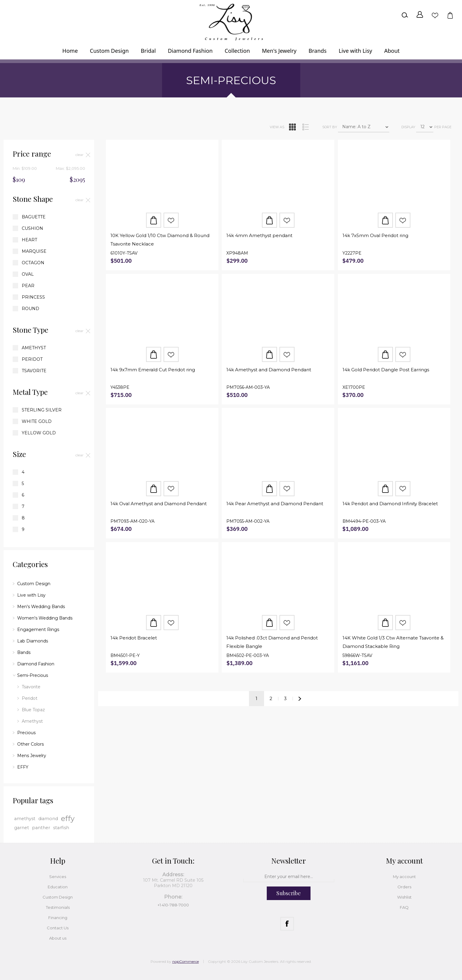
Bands (24, 652)
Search (405, 15)
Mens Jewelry (32, 756)
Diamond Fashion (36, 664)
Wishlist (435, 15)
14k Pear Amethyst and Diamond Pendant (275, 504)
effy (68, 818)
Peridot (32, 359)
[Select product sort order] (364, 127)
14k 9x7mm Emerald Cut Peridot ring (153, 370)
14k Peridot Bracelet (134, 638)
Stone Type (30, 330)
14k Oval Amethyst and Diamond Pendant (159, 504)
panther (41, 828)
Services (58, 877)
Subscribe (289, 893)
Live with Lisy (31, 595)
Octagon (33, 263)
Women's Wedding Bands (45, 618)
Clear (80, 155)
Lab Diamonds (33, 641)
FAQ (404, 907)
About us (58, 938)
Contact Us (58, 928)
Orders (404, 887)
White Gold (37, 421)
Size (19, 454)
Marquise (34, 251)
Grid (292, 127)
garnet (22, 828)
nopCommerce (186, 961)
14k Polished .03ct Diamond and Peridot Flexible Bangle (272, 642)
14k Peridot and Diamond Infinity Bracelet (390, 504)
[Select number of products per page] (425, 127)
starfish (61, 828)
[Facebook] (287, 924)
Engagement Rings (38, 630)
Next (300, 699)
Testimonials (58, 907)
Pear (28, 286)
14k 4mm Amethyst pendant (259, 235)
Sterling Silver (42, 410)
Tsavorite (34, 371)
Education (58, 887)
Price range (32, 154)
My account (404, 877)
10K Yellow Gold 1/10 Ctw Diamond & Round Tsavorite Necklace (160, 240)
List (305, 127)
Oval (28, 274)
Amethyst (34, 348)
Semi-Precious (33, 675)
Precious (26, 733)
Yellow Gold (39, 433)
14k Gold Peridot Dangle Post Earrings (386, 370)
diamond (48, 819)
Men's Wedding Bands (41, 607)
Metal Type (30, 392)
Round (30, 309)
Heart (29, 240)
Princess (33, 297)
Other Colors (30, 744)
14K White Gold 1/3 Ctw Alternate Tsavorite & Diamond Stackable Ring (393, 642)
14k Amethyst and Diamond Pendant (269, 370)
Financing (58, 918)
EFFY (23, 767)
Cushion (32, 228)
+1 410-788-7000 (173, 905)
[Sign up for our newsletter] (289, 877)
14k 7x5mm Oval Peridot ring (375, 235)
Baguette (34, 217)
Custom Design (34, 584)
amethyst (25, 819)
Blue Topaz (33, 710)
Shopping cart (450, 15)
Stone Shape (33, 199)
